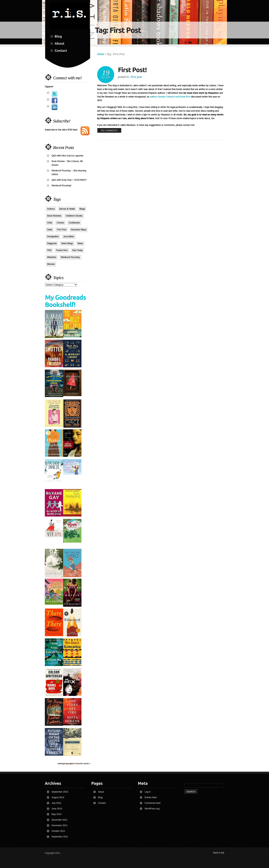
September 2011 (60, 837)
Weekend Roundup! (61, 186)
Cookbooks (74, 223)
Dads (50, 230)
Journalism (69, 237)
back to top (219, 853)
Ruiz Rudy (77, 250)
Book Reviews (54, 216)
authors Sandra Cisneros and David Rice (170, 97)
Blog (100, 797)
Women (51, 264)
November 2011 (59, 825)
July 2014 (56, 803)
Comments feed (153, 803)
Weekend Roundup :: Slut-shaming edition (69, 172)
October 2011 (58, 831)
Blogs (82, 209)
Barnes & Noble (67, 209)
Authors (51, 209)
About (101, 792)
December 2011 (59, 820)
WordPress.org (152, 809)
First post (136, 77)
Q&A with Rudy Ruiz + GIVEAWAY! (69, 180)
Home (101, 54)
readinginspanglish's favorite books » (74, 763)
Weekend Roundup (70, 257)
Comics (60, 223)
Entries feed (151, 797)
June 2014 (57, 809)
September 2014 (60, 792)
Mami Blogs (67, 243)
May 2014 (57, 814)
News (80, 243)
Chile (50, 223)
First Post (62, 230)
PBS (49, 250)
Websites (52, 257)
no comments (109, 130)
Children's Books (74, 216)
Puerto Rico (62, 250)
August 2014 (58, 797)
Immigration (53, 237)
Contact (102, 803)
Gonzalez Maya (79, 230)
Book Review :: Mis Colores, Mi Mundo (67, 163)
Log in (148, 792)
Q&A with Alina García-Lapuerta (67, 156)
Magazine (52, 243)
